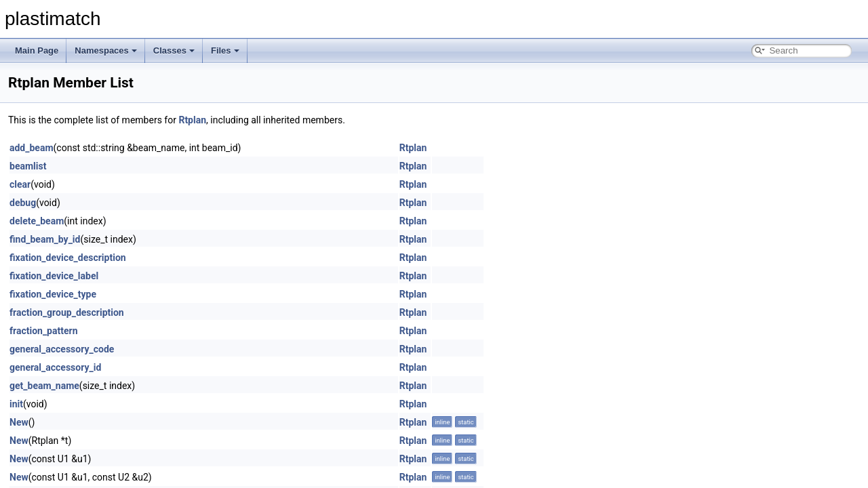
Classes (174, 50)
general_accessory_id (55, 367)
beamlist (28, 166)
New (19, 422)
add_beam (32, 148)
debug (23, 203)
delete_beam (37, 221)
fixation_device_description (68, 258)
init (16, 404)
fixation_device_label (54, 276)
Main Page (37, 50)
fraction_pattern (44, 331)
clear (20, 184)
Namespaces (106, 50)
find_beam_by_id (45, 239)
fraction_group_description (67, 312)
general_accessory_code (62, 349)
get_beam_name (44, 386)
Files (225, 50)
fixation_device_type (53, 294)
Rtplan (192, 120)
